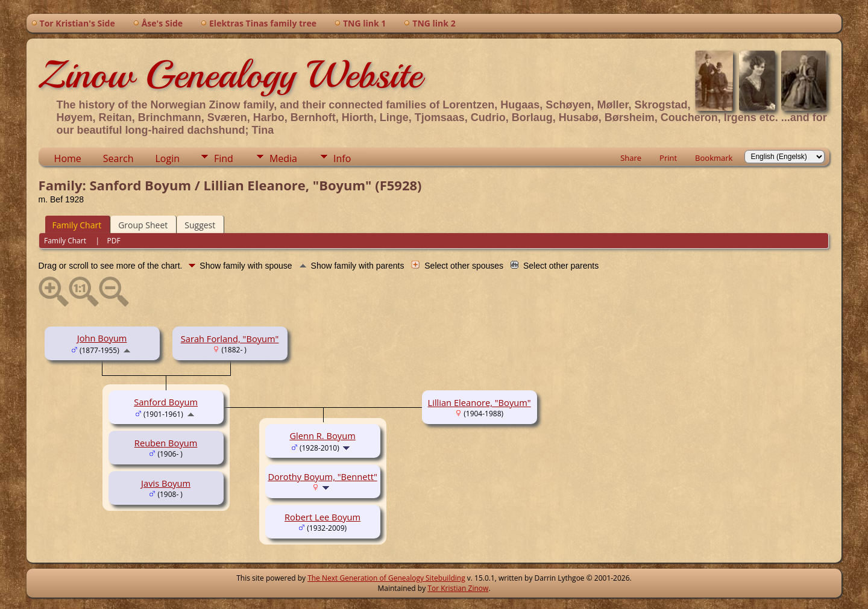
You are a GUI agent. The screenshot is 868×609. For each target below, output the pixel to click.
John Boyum (102, 338)
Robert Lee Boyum (322, 517)
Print (668, 158)
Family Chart (77, 225)
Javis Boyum (166, 483)
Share (631, 158)
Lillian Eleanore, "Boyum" (480, 402)
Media (283, 158)
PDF (114, 241)
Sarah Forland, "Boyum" (230, 339)
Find (224, 158)
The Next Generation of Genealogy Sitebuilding (386, 578)
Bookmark (714, 158)
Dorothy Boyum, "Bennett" (322, 476)
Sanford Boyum (166, 402)
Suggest (200, 225)
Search (118, 158)
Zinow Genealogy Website (230, 75)
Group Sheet (143, 225)
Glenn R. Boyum (322, 436)
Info (342, 158)
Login (167, 158)
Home (68, 158)
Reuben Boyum (166, 443)
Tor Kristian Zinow (458, 588)
